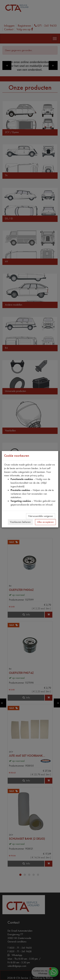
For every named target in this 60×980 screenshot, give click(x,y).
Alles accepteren (45, 522)
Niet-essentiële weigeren (41, 516)
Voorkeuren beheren (20, 522)
